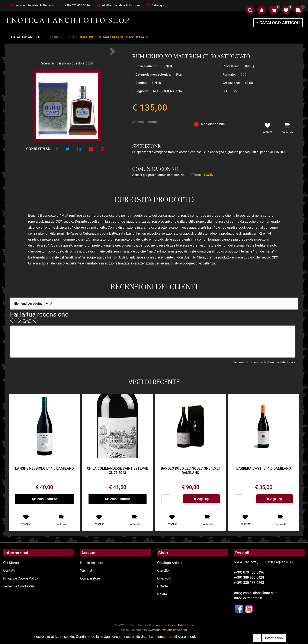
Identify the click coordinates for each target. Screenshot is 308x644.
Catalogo (158, 5)
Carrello (163, 570)
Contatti (9, 570)
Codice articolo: (147, 66)
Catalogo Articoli (26, 37)
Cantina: (141, 83)
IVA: (226, 91)
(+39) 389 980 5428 (249, 578)
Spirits (56, 37)
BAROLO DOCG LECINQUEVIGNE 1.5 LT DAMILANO (191, 470)
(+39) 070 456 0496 (77, 5)
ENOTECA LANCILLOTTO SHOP (68, 20)
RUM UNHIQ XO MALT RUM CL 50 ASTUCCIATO (114, 37)
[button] (250, 10)
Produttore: (231, 66)
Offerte (162, 586)
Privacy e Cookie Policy (21, 578)
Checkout (164, 578)
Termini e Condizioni (19, 586)
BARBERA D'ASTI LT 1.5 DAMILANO (264, 468)
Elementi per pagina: (29, 304)
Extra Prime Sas (181, 625)
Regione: (142, 91)
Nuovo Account (92, 563)
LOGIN (209, 175)
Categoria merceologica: (153, 74)
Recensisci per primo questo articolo (67, 63)
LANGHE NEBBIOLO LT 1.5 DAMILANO (44, 468)
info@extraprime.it (248, 598)
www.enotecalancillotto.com (35, 5)
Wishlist (86, 570)
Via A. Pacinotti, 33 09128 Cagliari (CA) (264, 562)
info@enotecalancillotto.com (121, 5)
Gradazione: (231, 83)
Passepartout (170, 641)
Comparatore (90, 578)
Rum (71, 37)
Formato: (229, 74)
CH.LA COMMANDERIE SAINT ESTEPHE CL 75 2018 (118, 470)
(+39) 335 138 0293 (249, 583)
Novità (162, 594)
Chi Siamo (11, 563)
